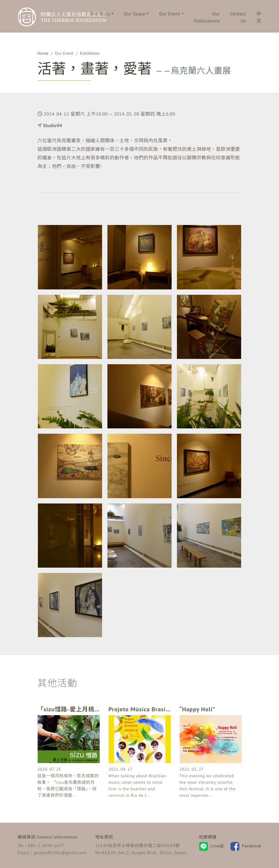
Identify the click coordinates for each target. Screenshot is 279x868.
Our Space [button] (135, 14)
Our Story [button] (100, 14)
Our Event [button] (170, 14)
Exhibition (90, 53)
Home (43, 53)
